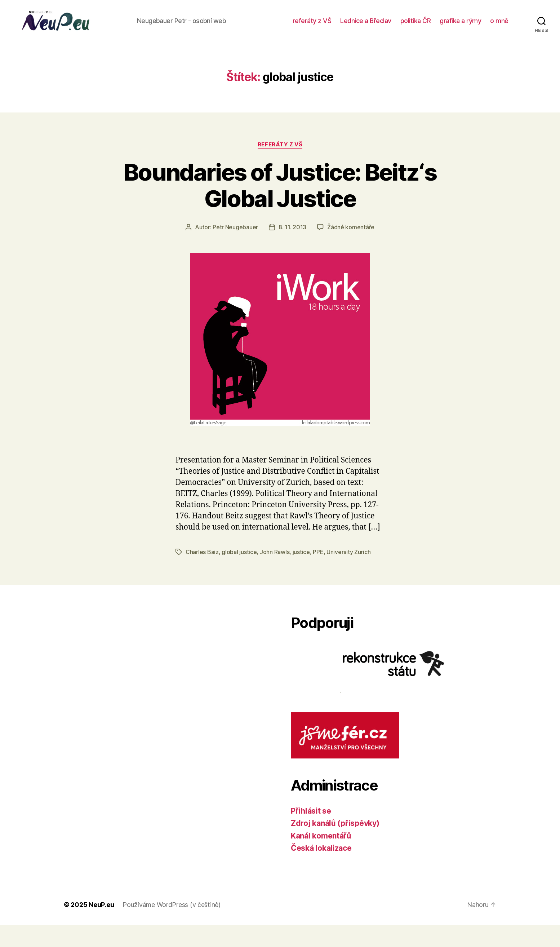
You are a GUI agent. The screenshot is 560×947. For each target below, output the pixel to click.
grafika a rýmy (488, 26)
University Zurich (348, 574)
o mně (499, 37)
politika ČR (443, 26)
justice (301, 574)
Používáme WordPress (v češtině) (172, 927)
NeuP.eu (101, 927)
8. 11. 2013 (292, 249)
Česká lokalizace (321, 870)
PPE (318, 574)
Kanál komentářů (321, 858)
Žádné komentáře (351, 249)
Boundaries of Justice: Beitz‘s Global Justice (280, 207)
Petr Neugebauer (235, 249)
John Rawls (275, 574)
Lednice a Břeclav (393, 26)
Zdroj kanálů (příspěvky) (335, 845)
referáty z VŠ (339, 26)
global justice (239, 574)
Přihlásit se (311, 833)
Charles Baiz (202, 574)
